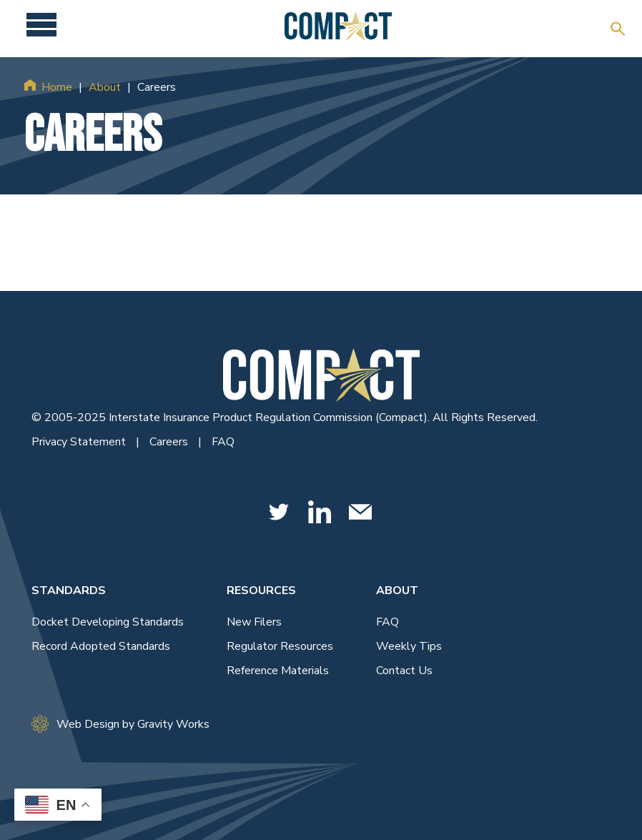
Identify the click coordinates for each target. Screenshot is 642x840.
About (105, 87)
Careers (170, 442)
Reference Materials (278, 671)
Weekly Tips (409, 646)
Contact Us (404, 671)
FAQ (223, 442)
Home (57, 87)
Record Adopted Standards (101, 646)
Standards (69, 591)
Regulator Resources (280, 646)
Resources (261, 591)
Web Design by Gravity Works (120, 724)
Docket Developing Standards (108, 622)
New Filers (254, 622)
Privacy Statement (80, 442)
